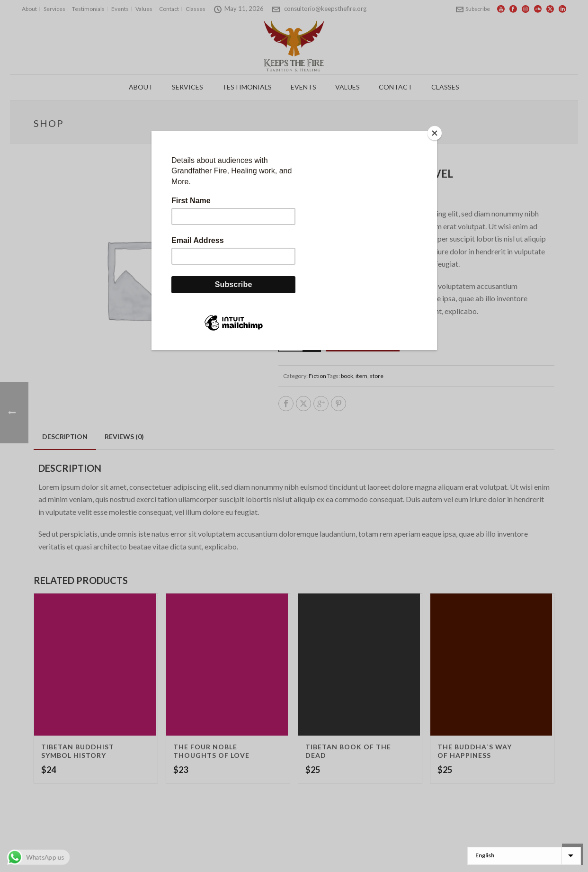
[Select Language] (524, 856)
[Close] (435, 133)
